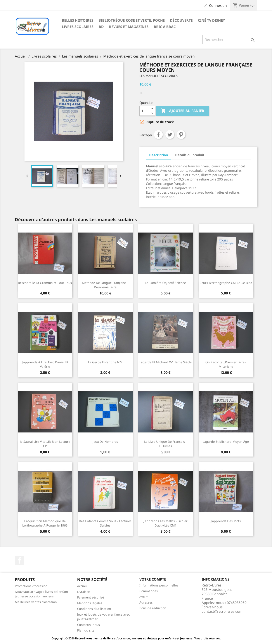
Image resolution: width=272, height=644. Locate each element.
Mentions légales (90, 603)
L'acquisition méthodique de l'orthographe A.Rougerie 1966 (45, 523)
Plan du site (86, 630)
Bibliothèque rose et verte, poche (132, 20)
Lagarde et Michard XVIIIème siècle (165, 362)
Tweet (170, 135)
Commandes (149, 591)
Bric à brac (165, 27)
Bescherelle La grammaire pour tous (45, 283)
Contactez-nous (88, 625)
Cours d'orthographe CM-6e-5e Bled (226, 283)
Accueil (82, 586)
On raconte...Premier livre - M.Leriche (226, 364)
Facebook (20, 560)
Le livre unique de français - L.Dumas (165, 444)
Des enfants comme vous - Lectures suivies (105, 523)
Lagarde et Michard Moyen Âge (226, 442)
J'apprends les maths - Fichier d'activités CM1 (165, 523)
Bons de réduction (153, 608)
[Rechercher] (230, 40)
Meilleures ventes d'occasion (36, 602)
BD (101, 27)
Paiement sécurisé (91, 597)
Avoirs (144, 597)
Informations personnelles (159, 585)
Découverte (181, 20)
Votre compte (153, 579)
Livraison (84, 592)
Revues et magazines (129, 27)
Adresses (146, 602)
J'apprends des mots (226, 521)
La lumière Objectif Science (166, 283)
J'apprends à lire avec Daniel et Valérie (45, 364)
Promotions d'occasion (31, 586)
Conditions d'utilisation (94, 609)
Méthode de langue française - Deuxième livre (105, 285)
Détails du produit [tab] (190, 155)
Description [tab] (159, 155)
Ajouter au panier (183, 111)
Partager (158, 135)
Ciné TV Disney (211, 20)
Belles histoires (78, 20)
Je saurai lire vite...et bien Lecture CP (45, 444)
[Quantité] (145, 111)
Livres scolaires (78, 27)
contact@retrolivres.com (222, 611)
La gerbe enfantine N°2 (105, 362)
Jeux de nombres (105, 442)
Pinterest (181, 135)
